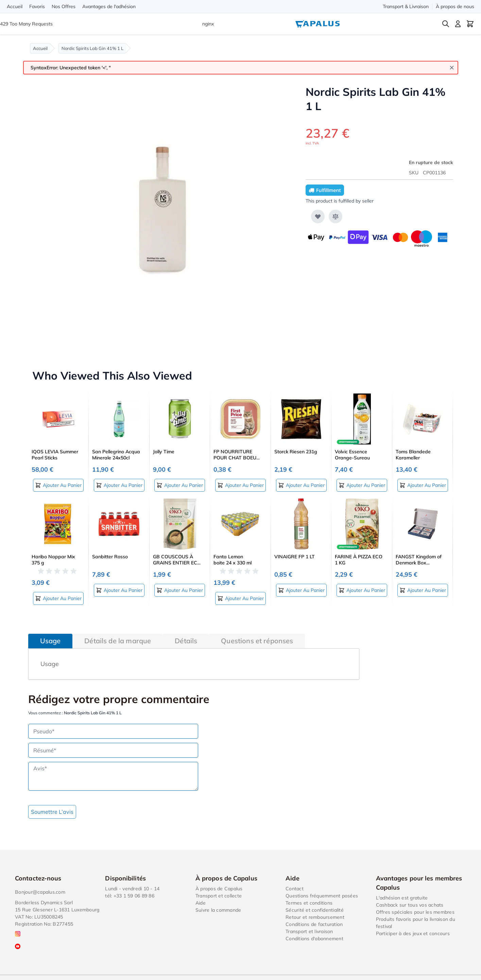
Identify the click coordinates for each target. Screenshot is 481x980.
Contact (295, 889)
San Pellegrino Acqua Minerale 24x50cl (116, 455)
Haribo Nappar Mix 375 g (53, 560)
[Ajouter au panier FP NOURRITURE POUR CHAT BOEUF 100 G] (240, 485)
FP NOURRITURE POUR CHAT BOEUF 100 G (236, 455)
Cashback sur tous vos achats (410, 905)
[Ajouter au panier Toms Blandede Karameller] (423, 485)
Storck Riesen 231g (296, 452)
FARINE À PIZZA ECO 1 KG (359, 560)
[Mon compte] (458, 24)
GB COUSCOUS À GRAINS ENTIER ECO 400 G (177, 560)
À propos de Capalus (219, 889)
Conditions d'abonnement (314, 939)
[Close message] (452, 68)
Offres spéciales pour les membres (415, 912)
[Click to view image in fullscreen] (160, 213)
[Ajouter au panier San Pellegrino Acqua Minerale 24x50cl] (119, 485)
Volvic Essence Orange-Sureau (352, 455)
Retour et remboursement (315, 917)
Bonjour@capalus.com (40, 892)
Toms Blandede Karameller (413, 455)
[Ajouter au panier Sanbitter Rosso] (119, 590)
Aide (201, 903)
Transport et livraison (309, 931)
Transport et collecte (219, 896)
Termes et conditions (309, 903)
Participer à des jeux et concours (413, 933)
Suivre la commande (218, 910)
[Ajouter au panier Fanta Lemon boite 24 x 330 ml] (240, 598)
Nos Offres (64, 6)
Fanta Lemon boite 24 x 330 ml (233, 560)
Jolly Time (164, 452)
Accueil (15, 6)
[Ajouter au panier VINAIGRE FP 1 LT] (301, 590)
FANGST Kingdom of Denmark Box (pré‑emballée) (419, 560)
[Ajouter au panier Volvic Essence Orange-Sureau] (362, 485)
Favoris (37, 6)
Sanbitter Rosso (110, 557)
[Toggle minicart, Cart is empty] (470, 24)
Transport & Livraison (406, 6)
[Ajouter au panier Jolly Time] (180, 485)
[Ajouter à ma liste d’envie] (318, 216)
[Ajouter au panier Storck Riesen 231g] (301, 485)
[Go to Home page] (317, 24)
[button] (58, 571)
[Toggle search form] (446, 24)
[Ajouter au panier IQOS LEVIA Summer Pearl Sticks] (58, 485)
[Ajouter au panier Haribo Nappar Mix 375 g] (58, 598)
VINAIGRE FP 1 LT (295, 557)
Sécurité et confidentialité (315, 910)
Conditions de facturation (314, 924)
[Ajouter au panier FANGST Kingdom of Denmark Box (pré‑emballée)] (423, 590)
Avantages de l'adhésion (109, 6)
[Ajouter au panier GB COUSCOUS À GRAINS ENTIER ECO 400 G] (180, 590)
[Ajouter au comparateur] (336, 216)
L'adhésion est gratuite (402, 898)
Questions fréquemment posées (322, 896)
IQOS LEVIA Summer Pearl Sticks (55, 455)
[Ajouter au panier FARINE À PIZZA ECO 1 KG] (362, 590)
